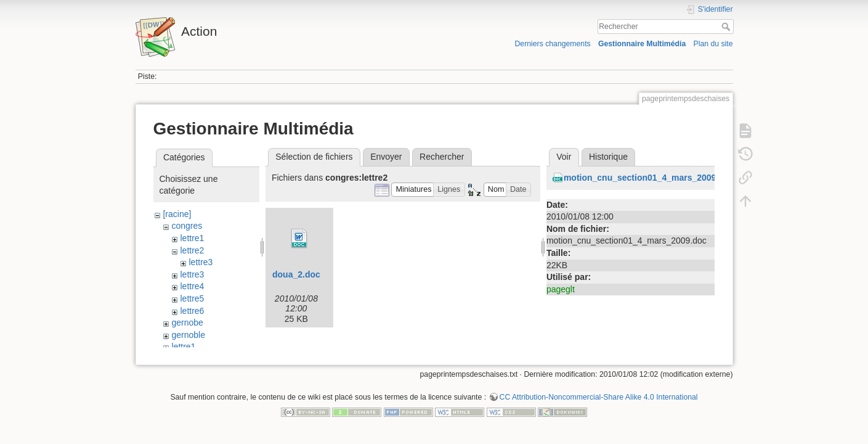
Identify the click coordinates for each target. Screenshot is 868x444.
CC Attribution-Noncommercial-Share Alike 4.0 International (599, 403)
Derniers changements (552, 44)
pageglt (561, 289)
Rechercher (727, 27)
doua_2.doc (296, 274)
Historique (608, 157)
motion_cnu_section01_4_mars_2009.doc (649, 178)
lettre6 (192, 311)
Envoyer (386, 157)
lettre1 (192, 238)
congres (187, 226)
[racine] (177, 214)
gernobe (187, 323)
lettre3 (201, 262)
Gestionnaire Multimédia (642, 44)
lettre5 (192, 298)
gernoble (188, 335)
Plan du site (713, 44)
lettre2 (192, 250)
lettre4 (192, 286)
